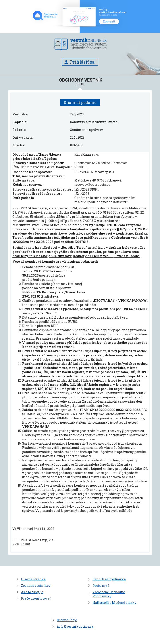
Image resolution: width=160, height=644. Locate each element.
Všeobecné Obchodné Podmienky (109, 594)
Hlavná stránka (33, 579)
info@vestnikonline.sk (75, 626)
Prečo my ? (101, 586)
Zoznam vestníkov (36, 586)
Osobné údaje (67, 620)
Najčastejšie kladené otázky (114, 603)
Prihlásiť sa (82, 62)
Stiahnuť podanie (80, 102)
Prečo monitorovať (36, 598)
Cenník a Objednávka (109, 579)
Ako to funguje (32, 592)
